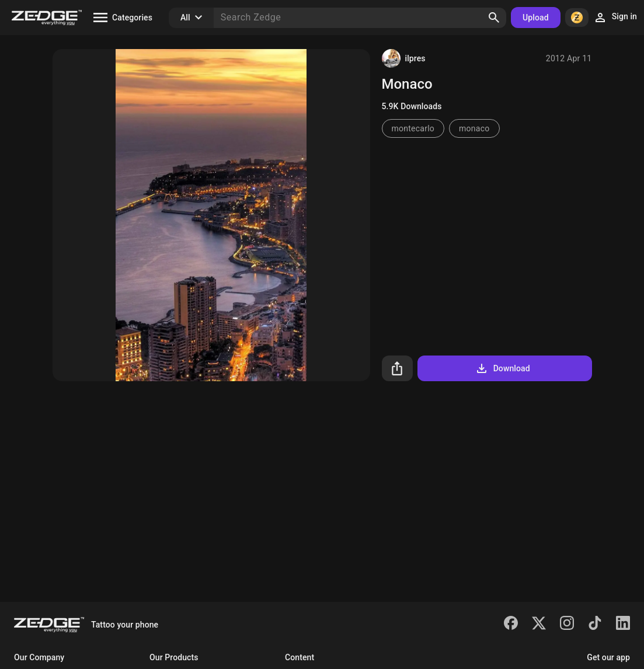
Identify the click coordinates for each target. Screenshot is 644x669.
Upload (536, 18)
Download (502, 368)
